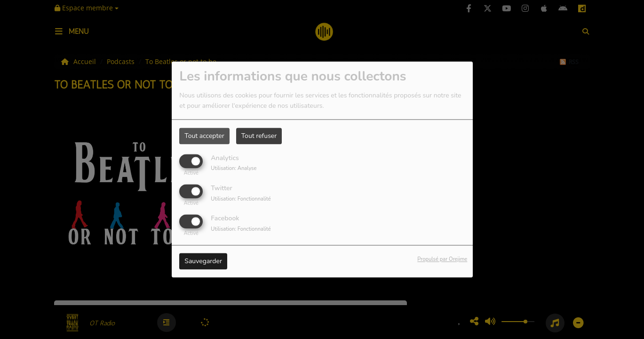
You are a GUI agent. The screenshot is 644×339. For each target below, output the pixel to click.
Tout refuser (259, 136)
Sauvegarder (203, 262)
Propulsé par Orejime (442, 260)
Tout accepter (204, 136)
